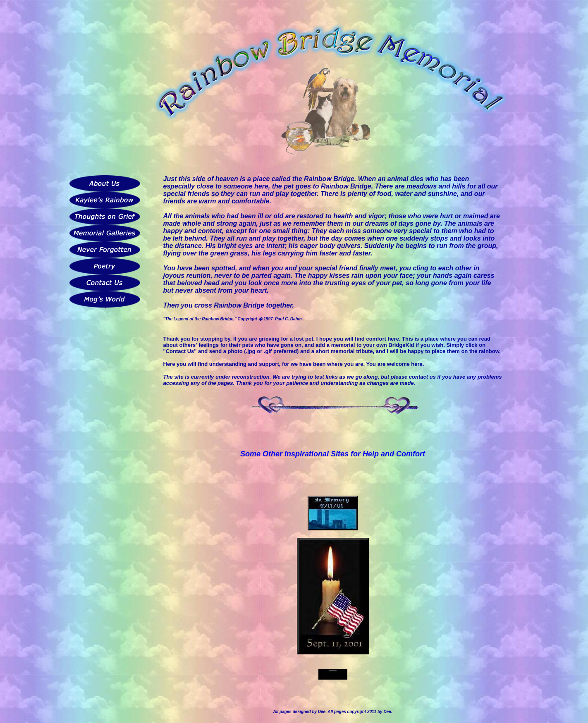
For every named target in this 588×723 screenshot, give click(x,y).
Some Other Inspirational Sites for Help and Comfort (333, 454)
